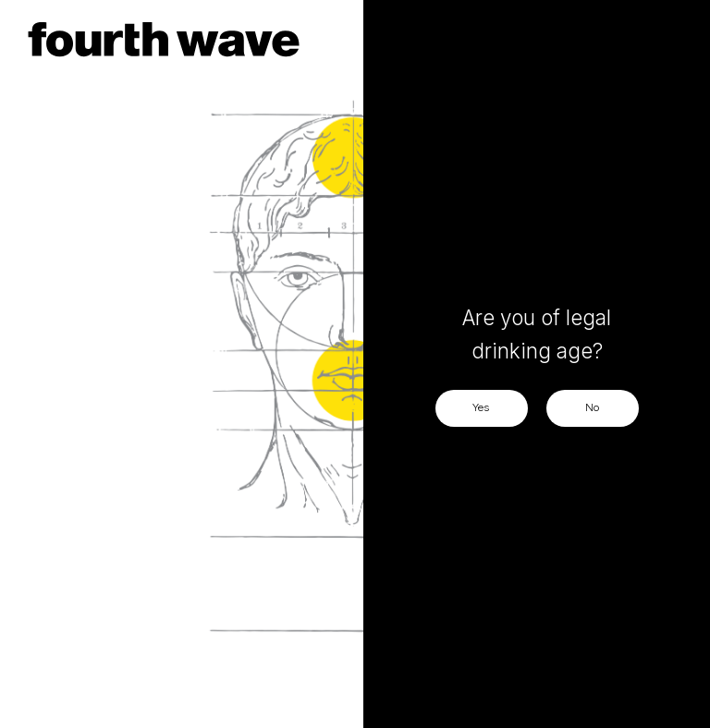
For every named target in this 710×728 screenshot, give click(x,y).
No (592, 407)
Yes (481, 407)
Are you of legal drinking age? (537, 334)
